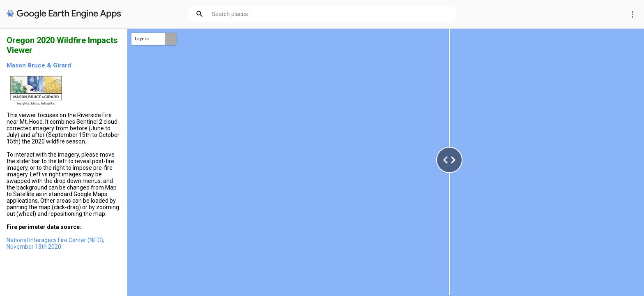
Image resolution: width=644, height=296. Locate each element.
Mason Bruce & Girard (39, 65)
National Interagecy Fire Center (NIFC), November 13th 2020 (55, 243)
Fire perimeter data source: (44, 227)
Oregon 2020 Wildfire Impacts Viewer (62, 45)
